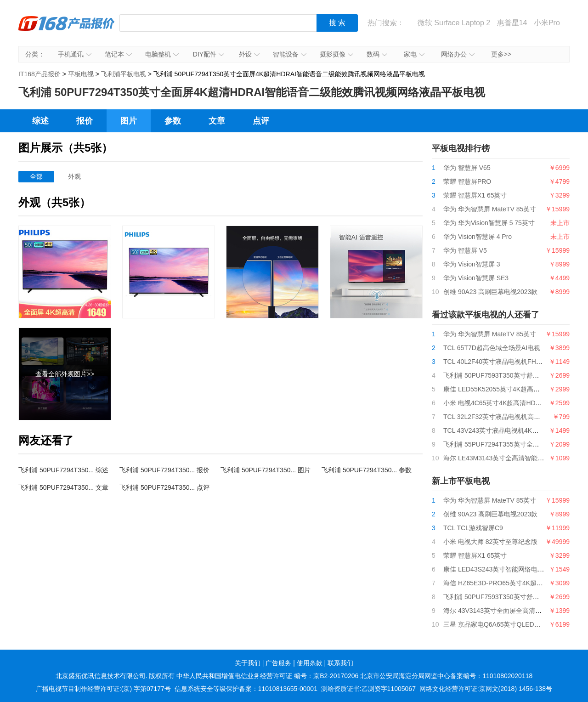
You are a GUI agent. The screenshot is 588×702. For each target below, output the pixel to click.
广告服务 (278, 663)
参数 (173, 121)
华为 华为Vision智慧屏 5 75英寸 (489, 223)
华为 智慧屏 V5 (465, 250)
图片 (129, 121)
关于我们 (248, 663)
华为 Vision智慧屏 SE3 (476, 278)
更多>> (501, 54)
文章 (217, 121)
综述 (40, 121)
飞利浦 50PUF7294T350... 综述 (63, 470)
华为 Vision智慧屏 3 (472, 264)
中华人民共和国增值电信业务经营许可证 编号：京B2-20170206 (267, 676)
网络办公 (458, 54)
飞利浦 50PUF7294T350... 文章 (63, 487)
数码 (377, 54)
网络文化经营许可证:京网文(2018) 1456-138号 (486, 689)
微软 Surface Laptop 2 (454, 23)
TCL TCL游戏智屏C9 (473, 528)
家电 (414, 54)
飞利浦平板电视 (124, 74)
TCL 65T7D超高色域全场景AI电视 (492, 348)
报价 (85, 121)
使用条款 (310, 663)
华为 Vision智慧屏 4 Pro (478, 237)
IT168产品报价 (67, 30)
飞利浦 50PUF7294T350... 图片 (266, 470)
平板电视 (81, 74)
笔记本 (118, 54)
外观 (74, 176)
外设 (249, 54)
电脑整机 (162, 54)
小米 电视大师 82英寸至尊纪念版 (490, 542)
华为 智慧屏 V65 (467, 168)
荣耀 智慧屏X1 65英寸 (475, 195)
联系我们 (340, 663)
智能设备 (290, 54)
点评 (261, 121)
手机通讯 (75, 54)
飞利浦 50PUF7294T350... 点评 (164, 487)
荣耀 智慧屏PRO (467, 181)
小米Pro (547, 23)
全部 (36, 176)
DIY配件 (209, 54)
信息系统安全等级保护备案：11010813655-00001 (246, 689)
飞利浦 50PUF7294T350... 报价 (164, 470)
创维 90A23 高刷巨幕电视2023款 (490, 292)
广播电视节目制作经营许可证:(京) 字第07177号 (103, 689)
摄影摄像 (336, 54)
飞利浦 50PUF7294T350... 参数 (367, 470)
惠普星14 (512, 23)
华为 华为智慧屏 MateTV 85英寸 (490, 209)
